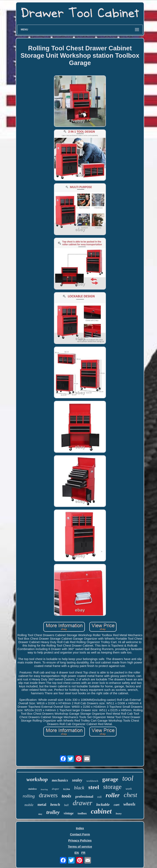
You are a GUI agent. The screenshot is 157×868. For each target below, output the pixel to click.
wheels (129, 804)
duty (40, 814)
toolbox (82, 813)
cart (116, 805)
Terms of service (80, 846)
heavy (119, 814)
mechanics (60, 780)
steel (94, 787)
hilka (67, 789)
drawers (48, 795)
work (129, 789)
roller (113, 795)
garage (110, 779)
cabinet (101, 811)
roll (99, 797)
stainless (33, 789)
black (79, 788)
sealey (77, 780)
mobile (29, 805)
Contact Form (80, 834)
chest (130, 795)
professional (84, 797)
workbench (92, 781)
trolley (53, 812)
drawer (82, 803)
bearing (44, 789)
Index (80, 828)
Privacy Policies (80, 840)
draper (56, 789)
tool (128, 778)
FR (83, 853)
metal (42, 805)
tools (67, 796)
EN (77, 853)
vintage (69, 813)
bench (55, 804)
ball (66, 805)
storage (112, 787)
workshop (37, 779)
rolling (29, 796)
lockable (103, 804)
